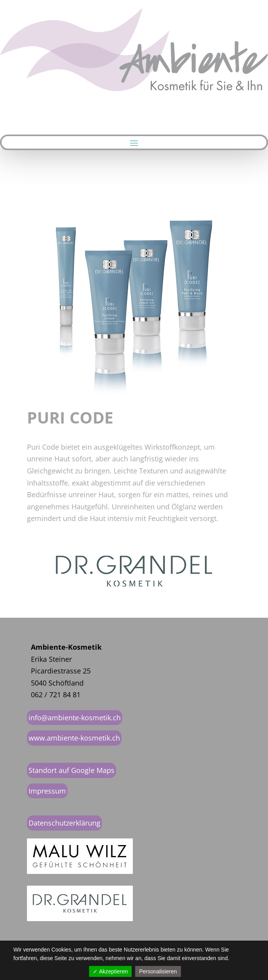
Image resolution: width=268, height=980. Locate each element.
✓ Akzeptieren (110, 971)
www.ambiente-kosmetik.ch (74, 738)
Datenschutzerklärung (64, 823)
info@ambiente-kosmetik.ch (75, 718)
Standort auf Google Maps (71, 770)
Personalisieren (158, 971)
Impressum (47, 791)
